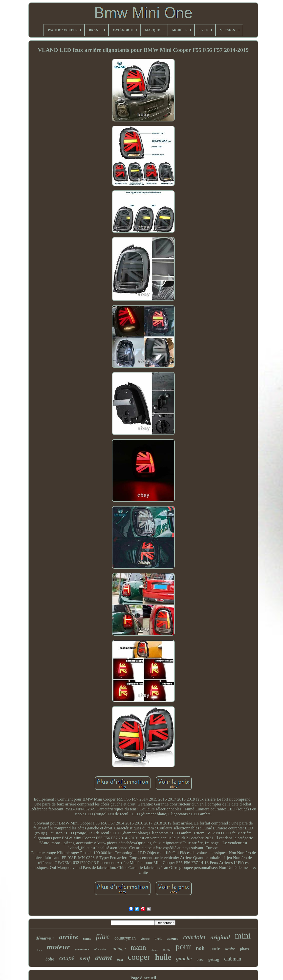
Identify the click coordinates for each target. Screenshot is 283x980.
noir (201, 948)
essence (172, 939)
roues (87, 939)
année (166, 950)
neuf (85, 958)
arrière (69, 937)
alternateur (101, 949)
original (220, 937)
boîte (50, 959)
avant (104, 957)
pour (183, 947)
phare (245, 949)
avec (200, 960)
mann (138, 947)
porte (215, 949)
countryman (125, 938)
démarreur (45, 938)
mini (243, 936)
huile (163, 957)
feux (39, 950)
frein (120, 960)
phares (154, 950)
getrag (214, 959)
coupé (67, 958)
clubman (233, 959)
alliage (119, 949)
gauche (184, 959)
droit (158, 939)
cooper (139, 957)
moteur (58, 947)
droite (230, 949)
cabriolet (194, 937)
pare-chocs (82, 949)
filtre (103, 937)
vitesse (145, 939)
